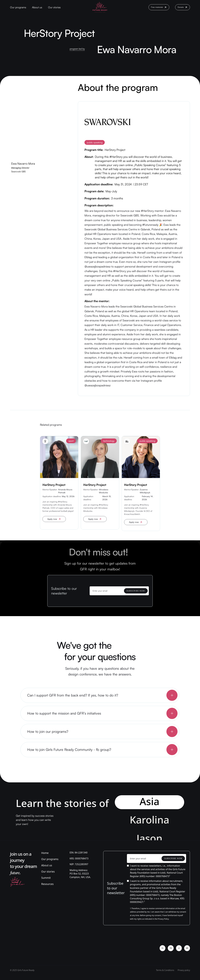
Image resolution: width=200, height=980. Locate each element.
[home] (100, 7)
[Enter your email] (119, 591)
